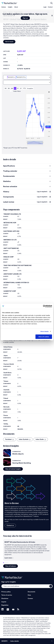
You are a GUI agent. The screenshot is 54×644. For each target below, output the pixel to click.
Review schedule (10, 187)
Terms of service (7, 595)
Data (29, 595)
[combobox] (27, 77)
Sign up (25, 18)
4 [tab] (8, 563)
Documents (31, 592)
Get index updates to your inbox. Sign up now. (25, 14)
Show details (45, 331)
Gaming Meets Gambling (22, 463)
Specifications (9, 166)
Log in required (43, 192)
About (16, 7)
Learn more (9, 558)
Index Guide (41, 439)
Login (45, 7)
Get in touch (9, 42)
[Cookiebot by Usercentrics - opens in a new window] (44, 306)
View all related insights (13, 469)
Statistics (7, 181)
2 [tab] (5, 563)
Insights (10, 7)
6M (12, 88)
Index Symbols (25, 439)
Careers (30, 598)
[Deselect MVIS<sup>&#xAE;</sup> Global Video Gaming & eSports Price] (15, 77)
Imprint (4, 602)
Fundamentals (9, 176)
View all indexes (11, 566)
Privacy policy (6, 592)
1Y (15, 88)
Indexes (4, 7)
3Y (18, 88)
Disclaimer (5, 598)
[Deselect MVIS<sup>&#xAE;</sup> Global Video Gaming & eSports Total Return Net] (25, 77)
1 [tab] (4, 563)
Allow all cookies (44, 337)
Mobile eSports (18, 454)
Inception (30, 88)
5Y (21, 88)
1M (9, 88)
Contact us (10, 525)
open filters (52, 3)
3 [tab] (6, 563)
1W (6, 88)
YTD (24, 88)
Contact (50, 7)
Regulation (5, 605)
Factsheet (10, 439)
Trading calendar (10, 171)
